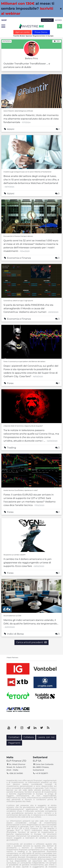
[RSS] (48, 728)
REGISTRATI (47, 20)
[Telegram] (29, 728)
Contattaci (14, 737)
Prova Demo (41, 32)
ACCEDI (58, 20)
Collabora (29, 737)
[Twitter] (42, 728)
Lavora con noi (46, 737)
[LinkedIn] (35, 728)
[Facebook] (15, 728)
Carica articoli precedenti (32, 642)
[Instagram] (22, 728)
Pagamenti (14, 743)
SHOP (4, 20)
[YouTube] (9, 728)
